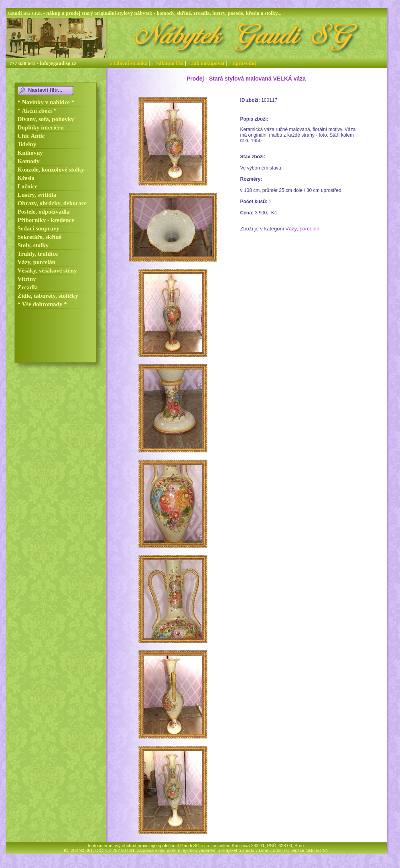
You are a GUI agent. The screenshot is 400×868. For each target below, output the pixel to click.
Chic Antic (31, 136)
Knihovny (30, 153)
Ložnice (28, 186)
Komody (29, 161)
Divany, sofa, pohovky (46, 119)
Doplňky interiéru (41, 127)
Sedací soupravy (39, 228)
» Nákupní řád (168, 63)
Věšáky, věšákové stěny (47, 270)
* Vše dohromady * (42, 304)
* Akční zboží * (37, 111)
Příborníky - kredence (46, 220)
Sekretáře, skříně (40, 237)
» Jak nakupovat (206, 63)
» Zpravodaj (242, 63)
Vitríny (27, 279)
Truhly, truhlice (38, 254)
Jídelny (27, 144)
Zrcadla (28, 287)
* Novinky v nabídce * (46, 102)
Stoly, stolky (33, 245)
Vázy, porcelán (37, 262)
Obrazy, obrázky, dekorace (52, 203)
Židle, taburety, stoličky (48, 296)
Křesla (26, 178)
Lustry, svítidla (37, 195)
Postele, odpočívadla (44, 212)
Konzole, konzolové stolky (51, 170)
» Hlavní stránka (129, 63)
